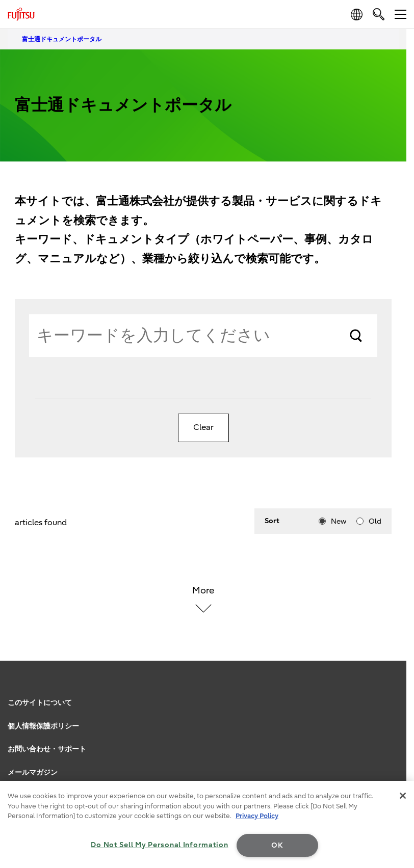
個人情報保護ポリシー (43, 726)
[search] (379, 14)
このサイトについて (40, 703)
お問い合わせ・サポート (47, 749)
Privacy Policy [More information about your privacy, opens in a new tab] (257, 816)
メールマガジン (33, 772)
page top (396, 690)
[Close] (403, 796)
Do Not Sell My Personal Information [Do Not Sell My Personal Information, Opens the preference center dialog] (159, 845)
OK (277, 845)
